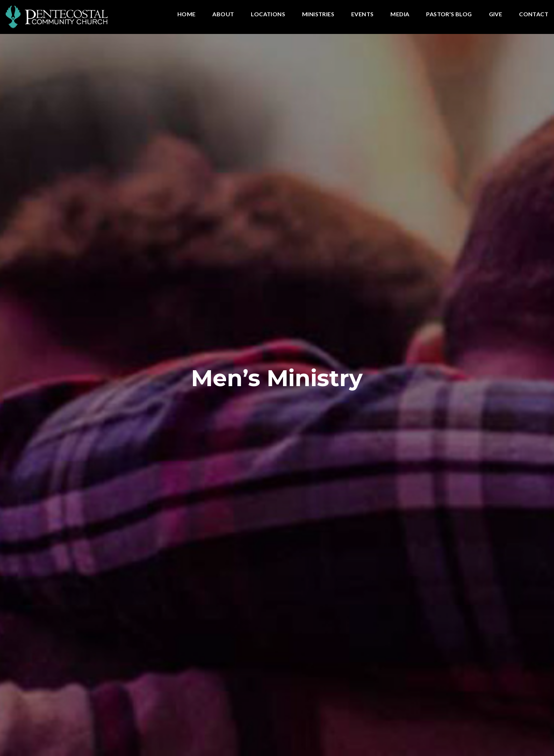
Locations (268, 14)
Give (496, 14)
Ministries (318, 14)
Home (187, 14)
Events (362, 14)
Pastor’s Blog (449, 14)
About (223, 14)
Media (400, 14)
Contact (534, 14)
